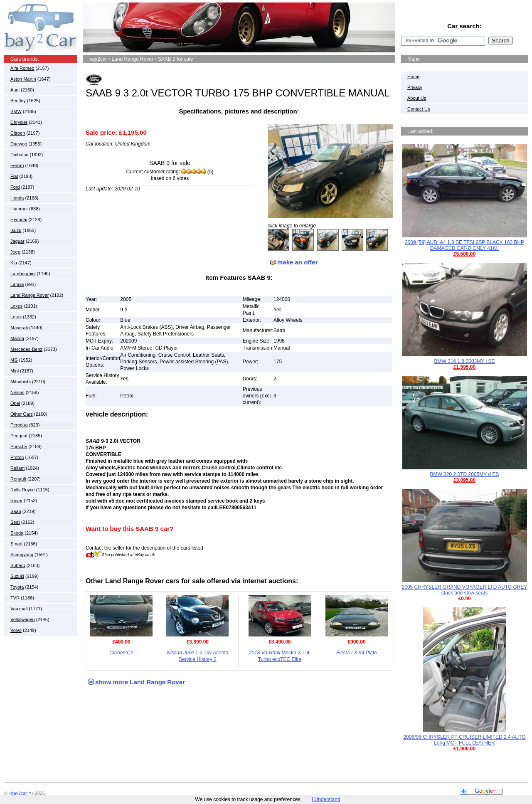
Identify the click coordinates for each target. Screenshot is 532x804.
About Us (417, 98)
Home (413, 76)
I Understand (326, 799)
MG (14, 360)
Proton (17, 457)
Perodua (19, 425)
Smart (16, 544)
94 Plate (357, 653)
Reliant (17, 468)
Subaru (18, 565)
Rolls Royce (23, 490)
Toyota (17, 587)
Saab (16, 511)
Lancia (17, 284)
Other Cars (22, 414)
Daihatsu (19, 155)
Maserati (19, 328)
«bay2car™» (21, 793)
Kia (14, 263)
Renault (18, 479)
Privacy (415, 87)
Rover (16, 501)
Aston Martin (23, 79)
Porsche (19, 446)
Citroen (18, 133)
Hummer (19, 209)
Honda (17, 198)
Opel (15, 403)
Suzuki (17, 576)
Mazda (17, 338)
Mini (15, 371)
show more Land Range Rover (140, 682)
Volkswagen (23, 619)
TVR (15, 598)
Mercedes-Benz (26, 349)
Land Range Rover (30, 295)
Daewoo (19, 144)
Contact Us (419, 109)
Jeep (15, 252)
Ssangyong (22, 555)
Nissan (17, 392)
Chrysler (19, 122)
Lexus (16, 306)
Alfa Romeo (22, 68)
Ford (15, 187)
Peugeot (19, 436)
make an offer (298, 262)
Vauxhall (19, 609)
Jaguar (17, 241)
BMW (16, 111)
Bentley (18, 101)
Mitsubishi (21, 382)
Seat (15, 522)
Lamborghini (23, 274)
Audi (15, 90)
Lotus (16, 317)
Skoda (17, 533)
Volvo (16, 630)
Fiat (14, 176)
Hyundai (19, 219)
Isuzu (16, 230)
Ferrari (17, 165)
